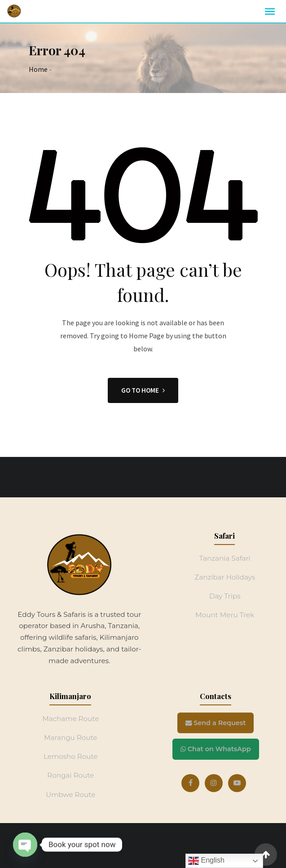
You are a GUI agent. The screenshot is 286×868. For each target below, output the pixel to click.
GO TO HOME (143, 390)
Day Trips (225, 596)
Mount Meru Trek (225, 615)
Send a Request (216, 723)
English (206, 861)
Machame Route (70, 719)
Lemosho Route (71, 756)
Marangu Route (71, 737)
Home (38, 69)
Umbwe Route (70, 795)
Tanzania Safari (225, 558)
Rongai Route (70, 775)
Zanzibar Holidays (225, 577)
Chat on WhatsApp (216, 749)
